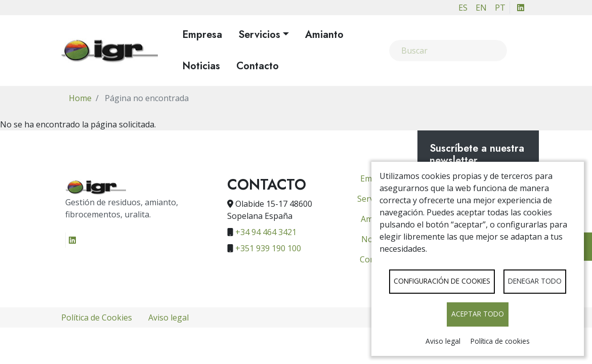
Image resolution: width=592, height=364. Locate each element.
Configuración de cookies (442, 281)
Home (80, 98)
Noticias (201, 66)
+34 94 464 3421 (266, 232)
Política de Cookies (97, 317)
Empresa (202, 35)
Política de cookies (500, 341)
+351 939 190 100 (268, 248)
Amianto (324, 35)
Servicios (259, 35)
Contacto (258, 66)
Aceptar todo (478, 314)
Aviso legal (443, 341)
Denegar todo (535, 281)
